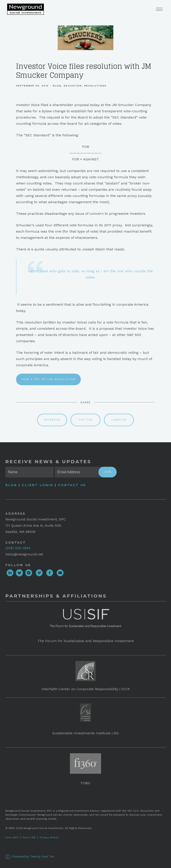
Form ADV (12, 837)
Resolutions (95, 86)
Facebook (52, 420)
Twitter (86, 420)
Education (73, 86)
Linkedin (119, 420)
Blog (57, 86)
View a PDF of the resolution (48, 379)
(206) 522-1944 (18, 548)
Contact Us (72, 485)
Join (108, 472)
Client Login (38, 485)
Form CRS (29, 837)
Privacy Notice (49, 837)
